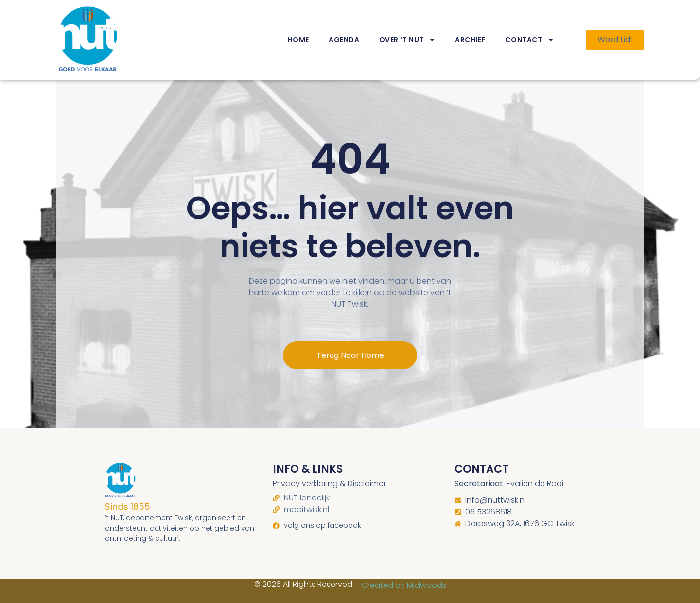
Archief (470, 40)
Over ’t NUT (408, 40)
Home (298, 40)
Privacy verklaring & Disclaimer (329, 484)
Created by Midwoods (404, 585)
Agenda (344, 40)
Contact (529, 40)
